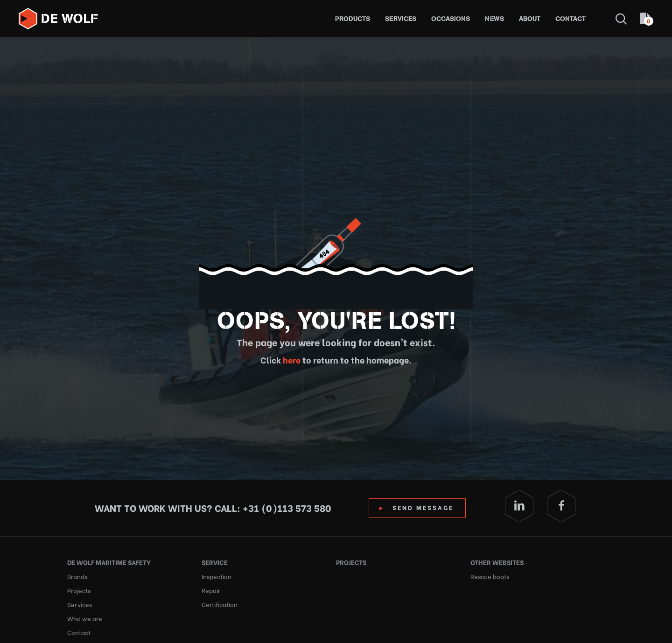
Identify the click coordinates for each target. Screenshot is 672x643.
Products (353, 19)
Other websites (497, 562)
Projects (79, 590)
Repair (211, 590)
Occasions (451, 19)
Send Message (423, 507)
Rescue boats (490, 576)
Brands (77, 576)
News (494, 19)
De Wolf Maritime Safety (109, 562)
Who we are (85, 618)
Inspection (217, 576)
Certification (220, 604)
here (291, 360)
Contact (570, 19)
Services (401, 19)
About (530, 19)
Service (215, 562)
